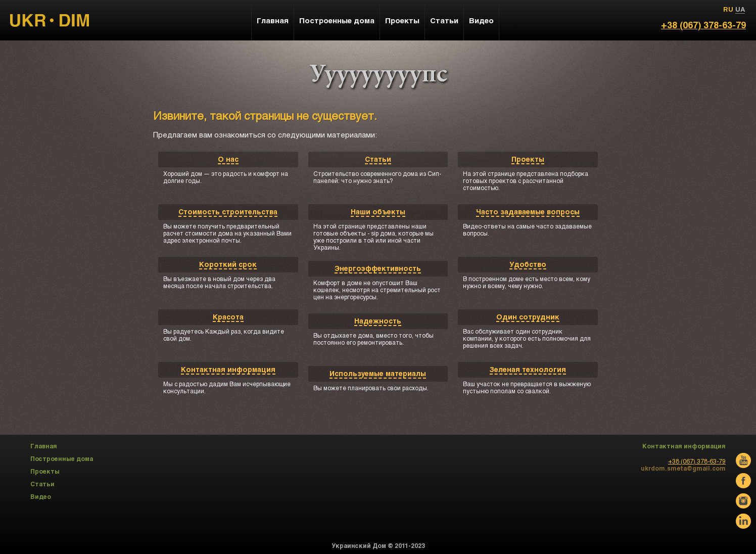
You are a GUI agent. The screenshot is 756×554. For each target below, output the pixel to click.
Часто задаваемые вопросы (528, 212)
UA (740, 9)
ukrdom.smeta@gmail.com (683, 468)
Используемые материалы (378, 373)
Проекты (528, 159)
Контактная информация (228, 369)
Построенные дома (337, 20)
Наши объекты (378, 212)
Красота (228, 317)
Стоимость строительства (228, 212)
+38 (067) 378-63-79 (703, 25)
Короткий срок (228, 264)
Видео (481, 20)
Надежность (378, 321)
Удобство (528, 264)
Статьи (378, 159)
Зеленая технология (528, 369)
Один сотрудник (528, 317)
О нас (228, 159)
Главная (273, 20)
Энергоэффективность (378, 268)
